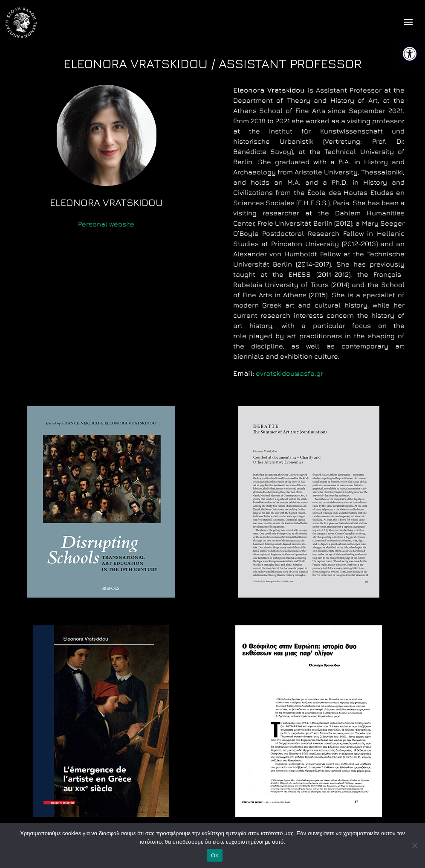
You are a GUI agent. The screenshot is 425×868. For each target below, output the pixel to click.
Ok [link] (215, 855)
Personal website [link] (106, 224)
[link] (410, 54)
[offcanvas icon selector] (409, 23)
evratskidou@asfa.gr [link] (289, 373)
